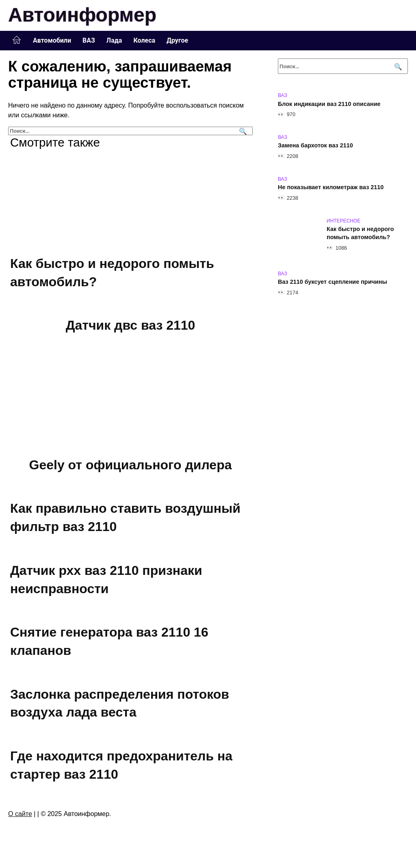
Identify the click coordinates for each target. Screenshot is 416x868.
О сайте (20, 814)
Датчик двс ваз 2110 (131, 325)
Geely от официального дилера (131, 465)
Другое (177, 40)
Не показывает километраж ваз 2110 (331, 188)
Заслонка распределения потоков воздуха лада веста (120, 703)
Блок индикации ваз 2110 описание (329, 104)
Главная (17, 40)
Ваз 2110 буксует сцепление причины (333, 282)
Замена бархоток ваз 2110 (315, 146)
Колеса (144, 40)
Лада (114, 40)
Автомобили (52, 40)
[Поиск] (242, 131)
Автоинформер (82, 15)
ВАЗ (89, 40)
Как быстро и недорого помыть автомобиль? (360, 233)
